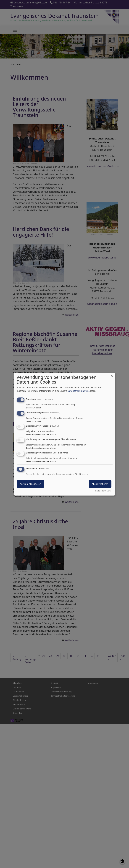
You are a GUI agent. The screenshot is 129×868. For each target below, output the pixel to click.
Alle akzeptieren (100, 484)
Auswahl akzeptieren (30, 484)
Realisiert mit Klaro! (103, 491)
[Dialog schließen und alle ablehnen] (112, 374)
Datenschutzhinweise (79, 391)
